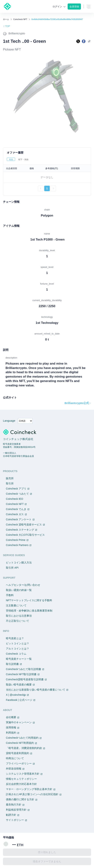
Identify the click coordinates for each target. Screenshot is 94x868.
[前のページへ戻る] (41, 188)
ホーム (6, 19)
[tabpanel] (47, 178)
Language (9, 421)
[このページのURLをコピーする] (89, 41)
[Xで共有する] (78, 41)
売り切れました (47, 852)
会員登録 (74, 7)
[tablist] (47, 159)
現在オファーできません (47, 861)
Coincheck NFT (20, 19)
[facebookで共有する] (84, 41)
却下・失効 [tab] (23, 159)
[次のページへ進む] (53, 188)
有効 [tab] (11, 159)
